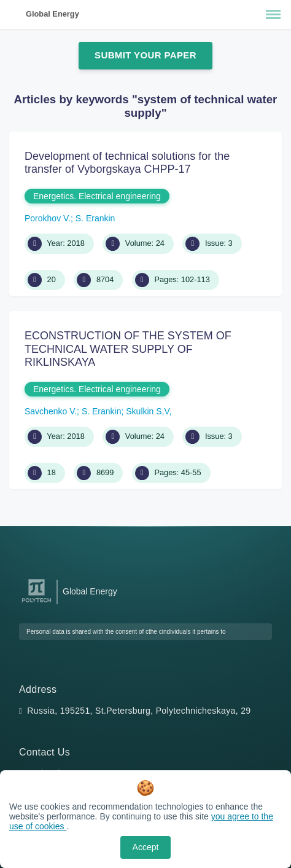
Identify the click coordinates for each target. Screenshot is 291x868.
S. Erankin (95, 218)
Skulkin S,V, (149, 411)
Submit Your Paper (145, 55)
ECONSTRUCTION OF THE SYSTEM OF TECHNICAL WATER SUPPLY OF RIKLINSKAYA (128, 349)
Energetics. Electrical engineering (97, 196)
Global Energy (52, 14)
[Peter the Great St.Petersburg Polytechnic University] (37, 603)
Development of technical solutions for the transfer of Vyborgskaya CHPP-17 (127, 163)
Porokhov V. (48, 218)
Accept (146, 847)
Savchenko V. (51, 411)
